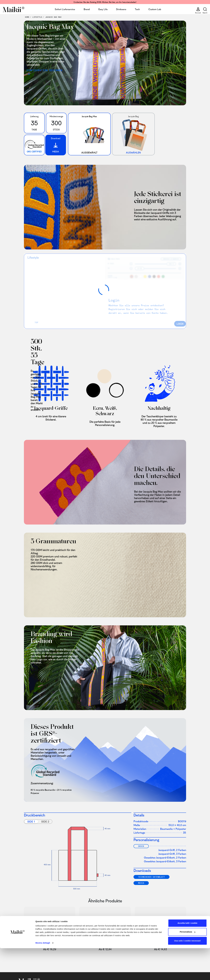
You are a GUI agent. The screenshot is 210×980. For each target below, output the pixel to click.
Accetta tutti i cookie (187, 955)
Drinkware (121, 9)
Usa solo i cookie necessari (187, 973)
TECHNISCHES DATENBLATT (151, 877)
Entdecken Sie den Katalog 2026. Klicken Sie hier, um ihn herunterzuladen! (105, 2)
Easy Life (103, 9)
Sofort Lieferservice (65, 9)
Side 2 (45, 821)
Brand (87, 9)
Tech (137, 9)
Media (141, 883)
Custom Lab (155, 9)
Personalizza (187, 964)
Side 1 (31, 821)
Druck (141, 846)
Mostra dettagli (43, 975)
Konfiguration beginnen (44, 70)
